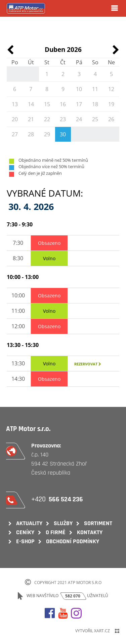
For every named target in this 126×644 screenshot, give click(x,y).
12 (111, 89)
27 (15, 134)
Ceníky (25, 532)
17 (79, 104)
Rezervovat (88, 364)
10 (79, 89)
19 (111, 104)
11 (95, 89)
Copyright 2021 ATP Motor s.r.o (68, 583)
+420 (58, 499)
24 (79, 119)
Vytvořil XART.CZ (93, 631)
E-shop (25, 541)
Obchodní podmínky (73, 541)
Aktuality (29, 523)
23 (63, 119)
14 (31, 104)
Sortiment (98, 523)
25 (95, 119)
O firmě (56, 532)
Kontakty (90, 532)
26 (111, 119)
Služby (63, 523)
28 (31, 134)
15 (47, 104)
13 (15, 104)
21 (31, 119)
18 (95, 104)
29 (47, 134)
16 (63, 104)
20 (15, 119)
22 (47, 119)
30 (63, 134)
